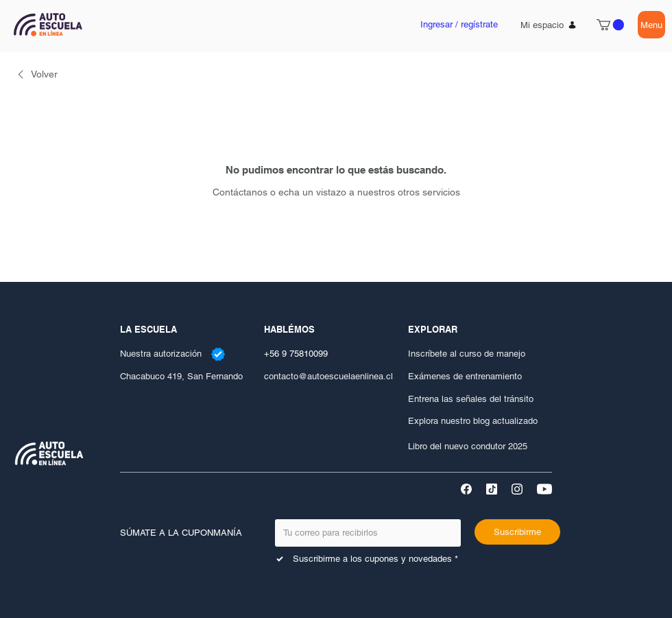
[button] (610, 25)
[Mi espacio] (549, 25)
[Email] (364, 533)
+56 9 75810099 (296, 354)
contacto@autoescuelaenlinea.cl (328, 376)
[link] (36, 74)
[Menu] (651, 25)
